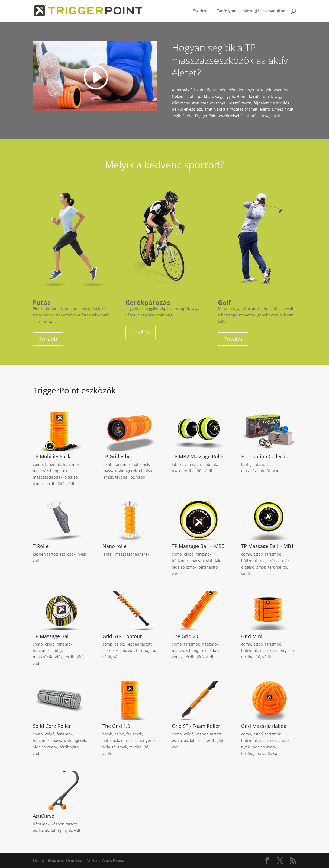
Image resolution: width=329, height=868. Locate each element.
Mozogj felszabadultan (264, 11)
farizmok (53, 464)
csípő (189, 554)
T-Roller (42, 546)
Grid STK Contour (122, 636)
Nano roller (115, 546)
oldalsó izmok (184, 567)
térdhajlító (55, 484)
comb (38, 464)
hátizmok (71, 464)
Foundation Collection (266, 456)
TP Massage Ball (51, 636)
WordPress (113, 860)
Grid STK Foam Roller (196, 726)
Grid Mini (252, 636)
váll (36, 561)
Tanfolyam (227, 11)
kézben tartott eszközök (54, 554)
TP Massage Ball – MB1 (267, 546)
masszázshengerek (50, 471)
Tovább (48, 339)
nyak (176, 471)
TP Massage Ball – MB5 (198, 546)
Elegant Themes (65, 860)
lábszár (178, 464)
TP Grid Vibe (117, 456)
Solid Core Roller (52, 726)
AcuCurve (43, 816)
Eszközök (201, 11)
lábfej (246, 464)
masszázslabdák (48, 477)
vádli (71, 484)
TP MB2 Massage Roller (199, 456)
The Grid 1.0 (116, 726)
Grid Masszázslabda (264, 726)
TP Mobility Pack (51, 456)
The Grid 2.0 (186, 636)
